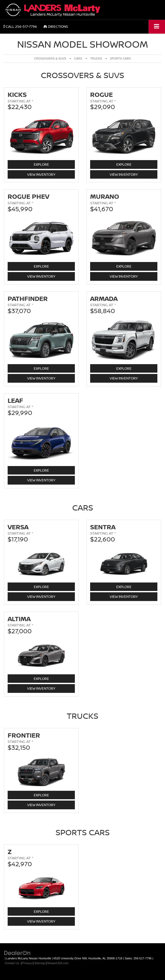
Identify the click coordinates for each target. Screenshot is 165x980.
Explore (46, 164)
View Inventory (41, 174)
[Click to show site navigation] (157, 27)
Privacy (27, 963)
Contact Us (12, 963)
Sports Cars (120, 58)
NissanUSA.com (58, 963)
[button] (20, 27)
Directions (56, 26)
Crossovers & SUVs (50, 58)
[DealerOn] (17, 953)
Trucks (96, 58)
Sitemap (40, 963)
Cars (78, 58)
